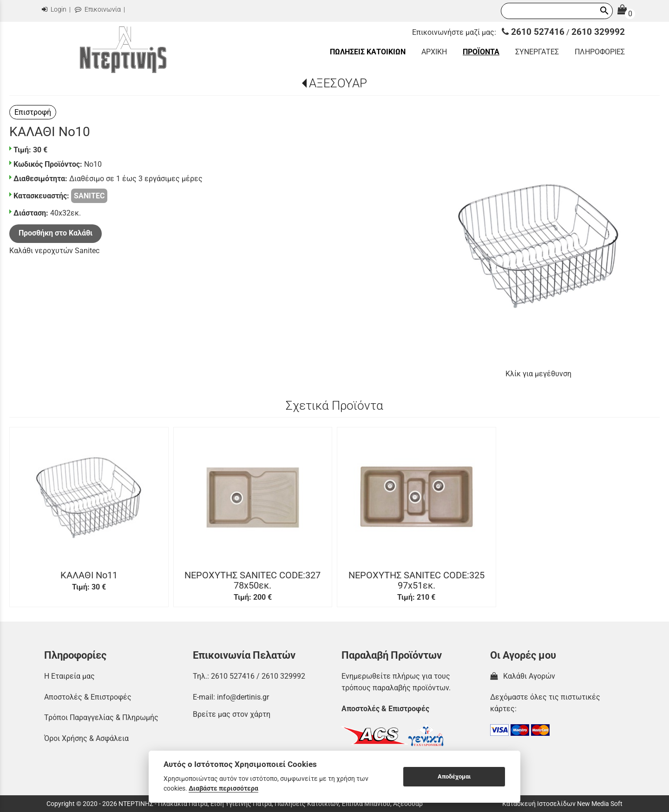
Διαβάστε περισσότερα (223, 788)
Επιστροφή (33, 112)
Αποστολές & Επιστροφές (88, 697)
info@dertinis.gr (243, 697)
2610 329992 (598, 32)
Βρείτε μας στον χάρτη (232, 714)
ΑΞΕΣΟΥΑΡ (338, 83)
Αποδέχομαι (454, 776)
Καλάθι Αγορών (523, 676)
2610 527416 (533, 32)
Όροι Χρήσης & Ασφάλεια (86, 738)
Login (54, 10)
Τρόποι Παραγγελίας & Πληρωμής (101, 717)
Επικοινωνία (98, 10)
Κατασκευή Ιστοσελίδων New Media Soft (562, 804)
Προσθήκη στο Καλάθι (56, 233)
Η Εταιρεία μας (69, 676)
